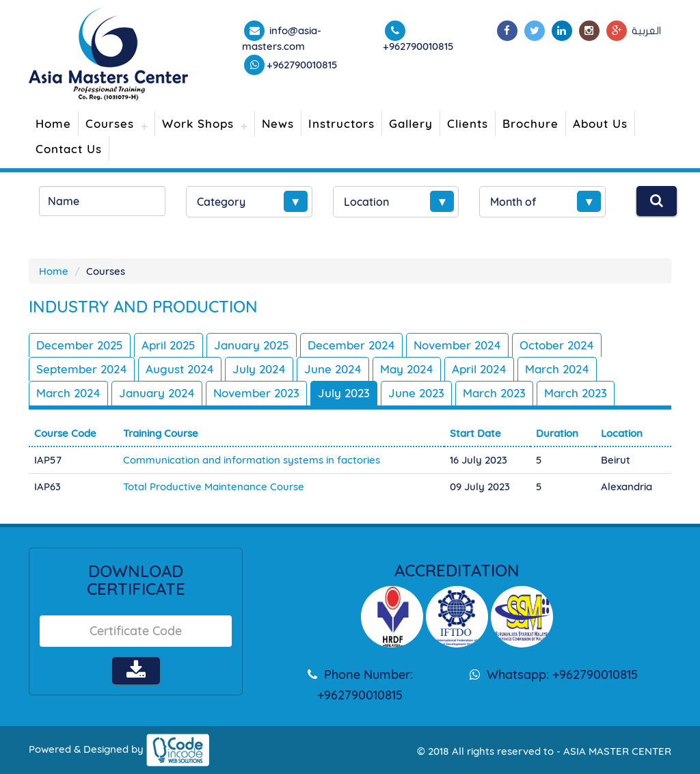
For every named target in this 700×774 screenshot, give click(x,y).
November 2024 (457, 345)
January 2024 (157, 393)
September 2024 (82, 369)
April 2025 (169, 345)
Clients (468, 123)
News (278, 123)
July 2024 (259, 369)
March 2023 (494, 393)
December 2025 (80, 345)
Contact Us (69, 149)
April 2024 (479, 369)
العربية (646, 31)
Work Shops (198, 123)
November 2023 (256, 393)
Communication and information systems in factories (252, 460)
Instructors (341, 123)
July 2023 (344, 393)
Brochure (530, 123)
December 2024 (351, 345)
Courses (110, 123)
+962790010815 (302, 65)
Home (53, 123)
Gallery (411, 123)
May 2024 (407, 369)
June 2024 (333, 369)
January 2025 (252, 345)
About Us (600, 123)
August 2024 (180, 369)
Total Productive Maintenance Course (214, 486)
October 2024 (557, 345)
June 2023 (416, 393)
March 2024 (557, 369)
